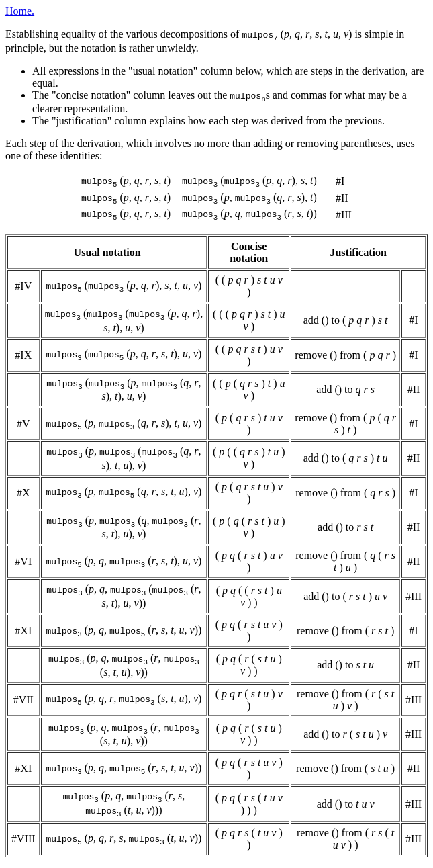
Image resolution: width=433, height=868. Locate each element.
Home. (20, 11)
